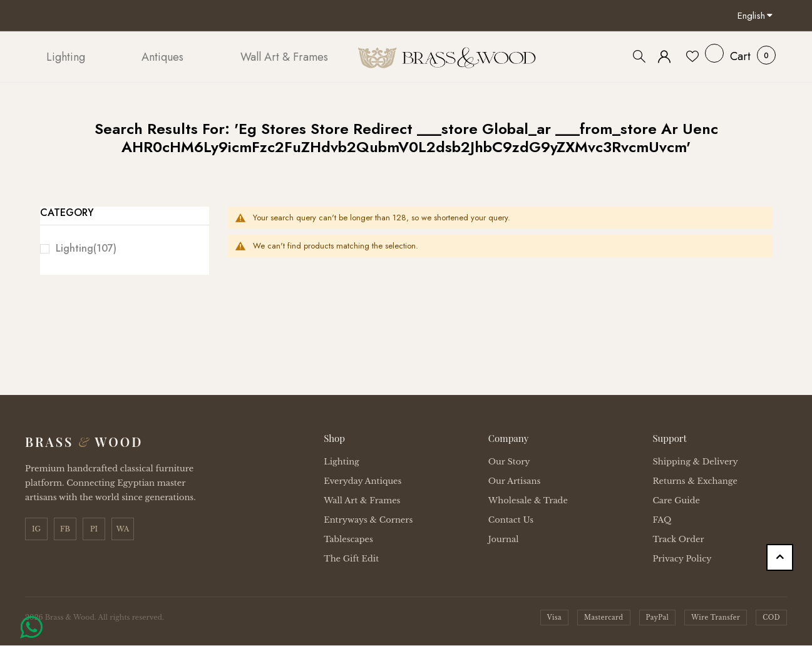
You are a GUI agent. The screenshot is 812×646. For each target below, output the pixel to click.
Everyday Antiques (362, 481)
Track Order (678, 539)
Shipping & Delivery (695, 462)
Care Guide (676, 500)
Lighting (86, 248)
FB (65, 529)
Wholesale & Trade (528, 500)
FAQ (662, 520)
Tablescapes (348, 539)
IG (36, 529)
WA (123, 529)
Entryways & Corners (368, 520)
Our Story (509, 462)
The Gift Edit (351, 559)
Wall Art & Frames (362, 500)
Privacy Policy (682, 559)
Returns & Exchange (695, 481)
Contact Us (511, 520)
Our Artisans (515, 481)
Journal (504, 539)
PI (94, 529)
